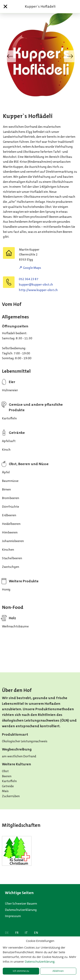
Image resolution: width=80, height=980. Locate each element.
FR (17, 933)
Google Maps (32, 268)
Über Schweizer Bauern (21, 904)
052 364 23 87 (29, 279)
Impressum (13, 916)
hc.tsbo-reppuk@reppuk (36, 285)
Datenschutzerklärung (21, 910)
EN (36, 933)
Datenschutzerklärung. (40, 961)
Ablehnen (58, 971)
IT (26, 933)
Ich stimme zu (21, 971)
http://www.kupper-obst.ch (38, 290)
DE (7, 933)
